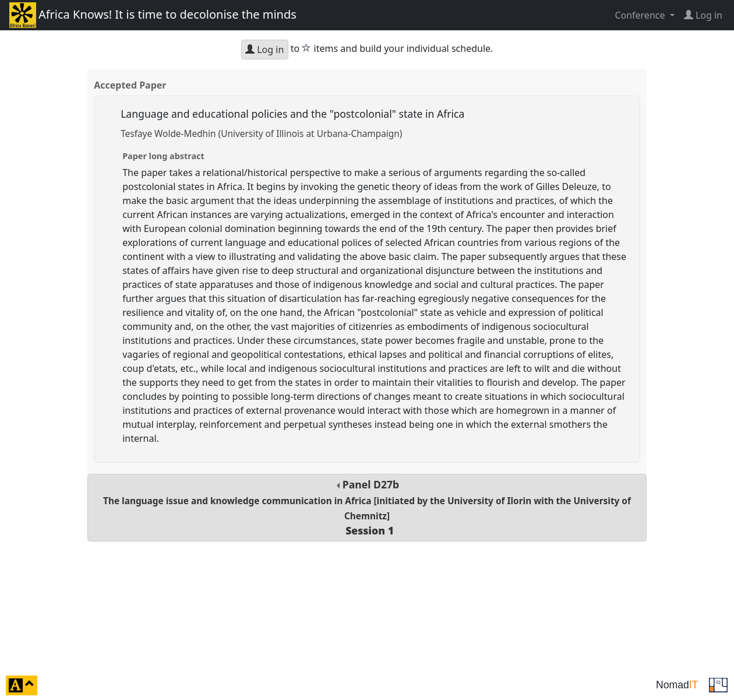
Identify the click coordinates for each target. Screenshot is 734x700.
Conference (641, 15)
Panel (367, 507)
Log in (264, 50)
